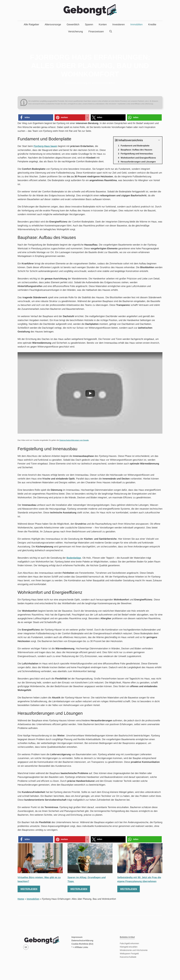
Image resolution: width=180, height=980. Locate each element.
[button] (36, 117)
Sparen (89, 24)
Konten (103, 24)
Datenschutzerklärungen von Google (74, 440)
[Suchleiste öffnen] (111, 31)
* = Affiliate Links (80, 947)
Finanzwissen (96, 31)
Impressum (77, 937)
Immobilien (136, 24)
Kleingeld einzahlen (129, 947)
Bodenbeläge (74, 558)
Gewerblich (73, 24)
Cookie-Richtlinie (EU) (82, 944)
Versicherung (75, 31)
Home (21, 899)
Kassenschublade (128, 957)
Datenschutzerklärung (82, 940)
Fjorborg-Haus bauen (45, 146)
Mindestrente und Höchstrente (134, 950)
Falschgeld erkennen (129, 943)
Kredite (152, 24)
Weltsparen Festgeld (129, 953)
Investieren (119, 24)
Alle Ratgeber (31, 24)
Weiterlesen (29, 889)
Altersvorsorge (53, 24)
